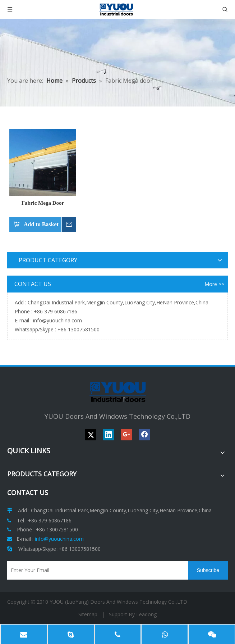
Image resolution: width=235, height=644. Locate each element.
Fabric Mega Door (43, 203)
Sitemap (88, 614)
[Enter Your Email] (96, 570)
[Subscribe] (208, 570)
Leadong (146, 614)
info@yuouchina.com (57, 320)
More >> (214, 284)
